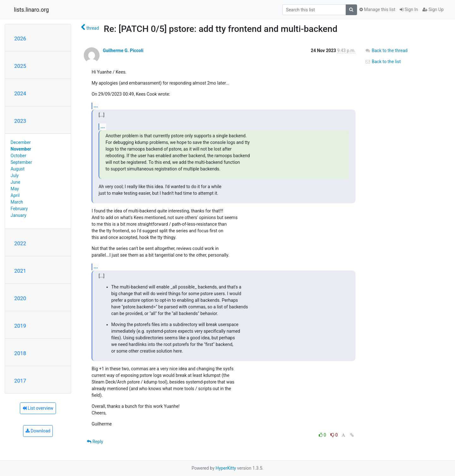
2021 (20, 271)
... (96, 106)
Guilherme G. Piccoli (123, 51)
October (18, 156)
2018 (20, 353)
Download (38, 431)
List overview (38, 408)
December (21, 142)
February (19, 209)
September (21, 162)
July (15, 176)
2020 (20, 298)
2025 (20, 66)
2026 (20, 39)
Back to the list (383, 62)
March (17, 202)
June (16, 182)
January (19, 215)
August (18, 169)
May (15, 189)
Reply (95, 442)
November (21, 149)
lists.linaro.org (31, 10)
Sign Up (433, 9)
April (15, 195)
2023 (20, 121)
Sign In (409, 9)
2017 (20, 381)
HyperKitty (226, 468)
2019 (20, 326)
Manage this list (377, 9)
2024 (20, 93)
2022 (20, 243)
